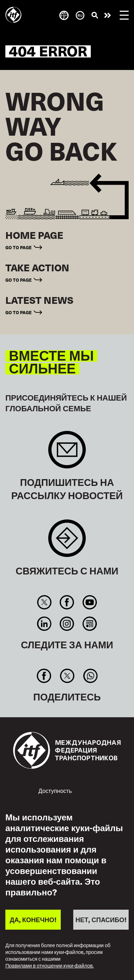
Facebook (67, 602)
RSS (90, 624)
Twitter (44, 602)
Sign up (67, 453)
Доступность (55, 790)
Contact (67, 542)
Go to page (19, 247)
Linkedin (44, 624)
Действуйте (108, 15)
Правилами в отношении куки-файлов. (49, 966)
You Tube (90, 602)
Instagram (67, 624)
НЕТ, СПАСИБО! (101, 919)
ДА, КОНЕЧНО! (33, 919)
